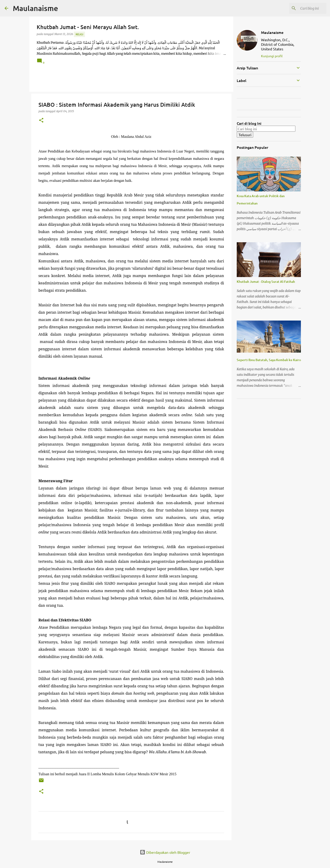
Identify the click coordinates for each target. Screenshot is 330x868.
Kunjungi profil (272, 56)
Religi (79, 34)
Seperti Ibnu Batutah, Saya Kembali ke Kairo (269, 360)
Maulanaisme (35, 8)
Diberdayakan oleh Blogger (165, 852)
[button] (41, 121)
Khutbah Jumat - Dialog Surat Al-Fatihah (266, 282)
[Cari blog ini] (302, 8)
